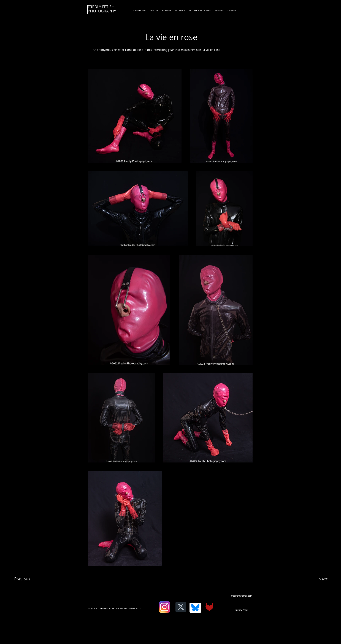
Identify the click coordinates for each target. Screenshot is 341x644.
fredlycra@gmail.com (242, 596)
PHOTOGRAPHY (102, 11)
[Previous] (27, 579)
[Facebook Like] (156, 610)
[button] (233, 9)
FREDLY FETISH (101, 7)
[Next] (316, 579)
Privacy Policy (242, 610)
